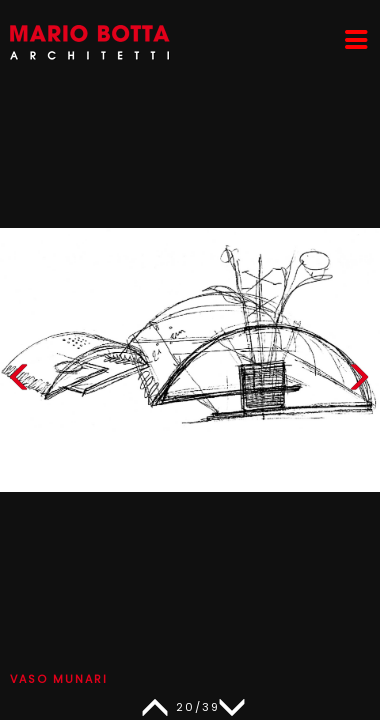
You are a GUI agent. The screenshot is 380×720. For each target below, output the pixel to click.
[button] (359, 381)
